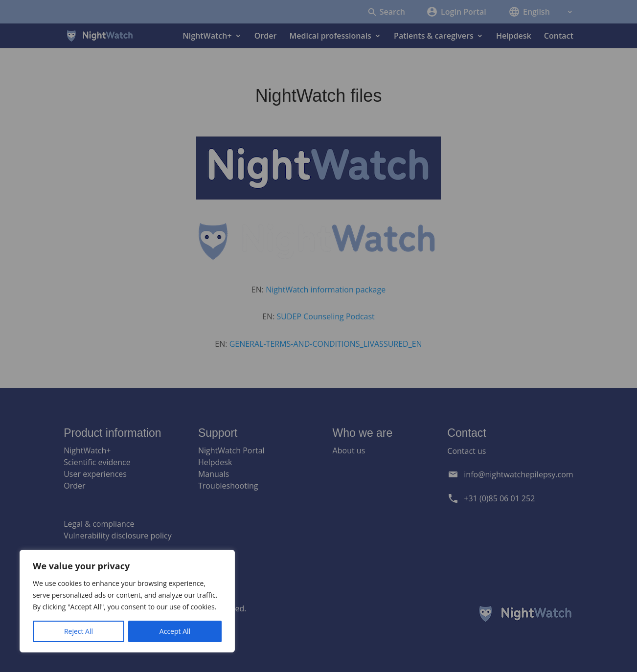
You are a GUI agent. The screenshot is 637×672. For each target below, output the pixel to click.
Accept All (175, 631)
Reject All (79, 631)
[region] (127, 601)
